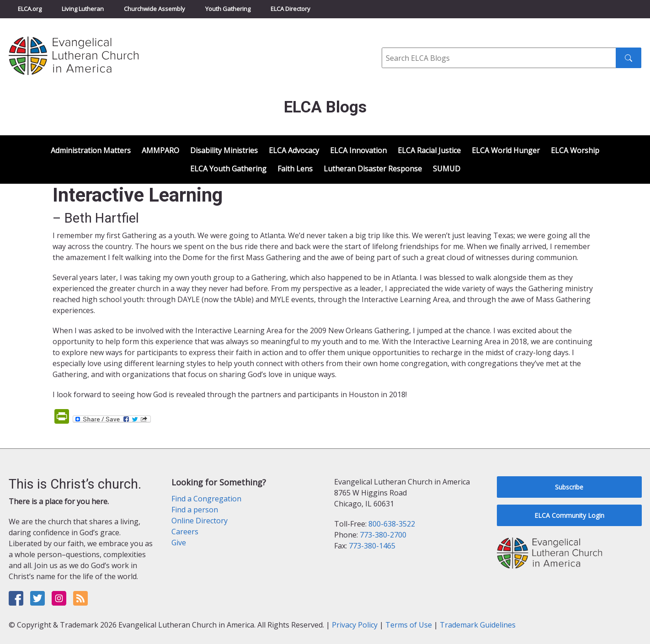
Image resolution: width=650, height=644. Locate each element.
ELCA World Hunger (506, 150)
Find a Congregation (206, 499)
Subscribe (569, 487)
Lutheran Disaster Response (373, 169)
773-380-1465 (372, 546)
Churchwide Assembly (155, 9)
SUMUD (447, 169)
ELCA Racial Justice (429, 150)
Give (179, 543)
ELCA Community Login (569, 515)
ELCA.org (30, 9)
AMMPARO (160, 150)
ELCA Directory (290, 9)
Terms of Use (409, 625)
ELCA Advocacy (294, 150)
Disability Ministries (224, 150)
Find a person (195, 510)
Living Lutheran (83, 9)
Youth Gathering (228, 9)
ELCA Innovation (358, 150)
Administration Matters (91, 150)
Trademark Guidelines (478, 625)
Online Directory (200, 521)
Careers (185, 532)
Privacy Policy (355, 625)
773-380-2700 (383, 535)
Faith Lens (295, 169)
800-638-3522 (392, 524)
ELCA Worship (575, 150)
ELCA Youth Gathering (228, 169)
